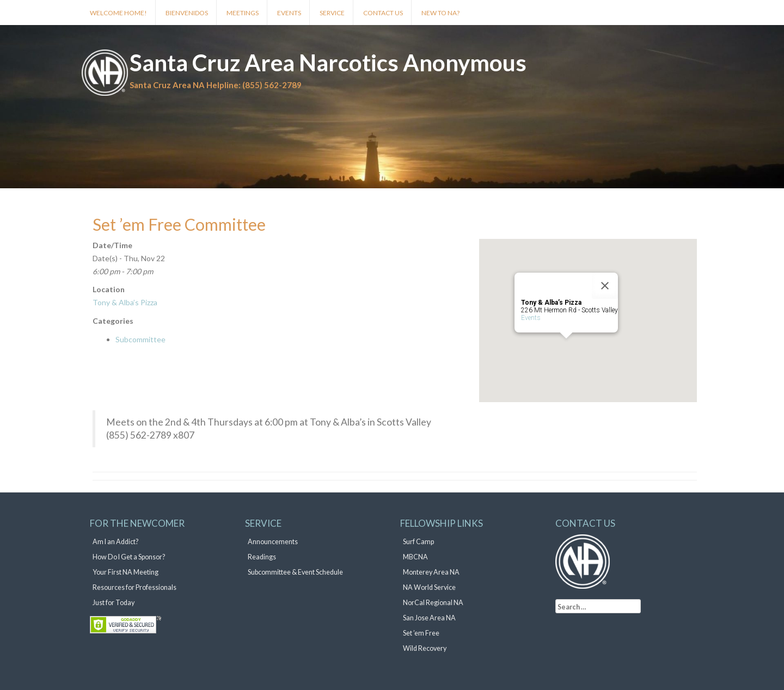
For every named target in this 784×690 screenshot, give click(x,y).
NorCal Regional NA (433, 603)
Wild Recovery (425, 648)
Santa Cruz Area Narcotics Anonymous (328, 63)
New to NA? (440, 13)
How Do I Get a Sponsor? (129, 557)
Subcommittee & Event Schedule (295, 572)
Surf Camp (418, 542)
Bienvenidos (187, 13)
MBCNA (415, 557)
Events (289, 13)
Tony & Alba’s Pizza (125, 302)
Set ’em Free (421, 633)
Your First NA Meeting (125, 572)
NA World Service (429, 587)
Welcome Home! (118, 13)
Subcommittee (140, 339)
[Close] (605, 286)
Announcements (273, 542)
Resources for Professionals (134, 587)
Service (332, 13)
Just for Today (114, 603)
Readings (262, 557)
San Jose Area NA (429, 618)
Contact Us (383, 13)
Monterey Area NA (431, 572)
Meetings (243, 13)
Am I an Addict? (115, 542)
